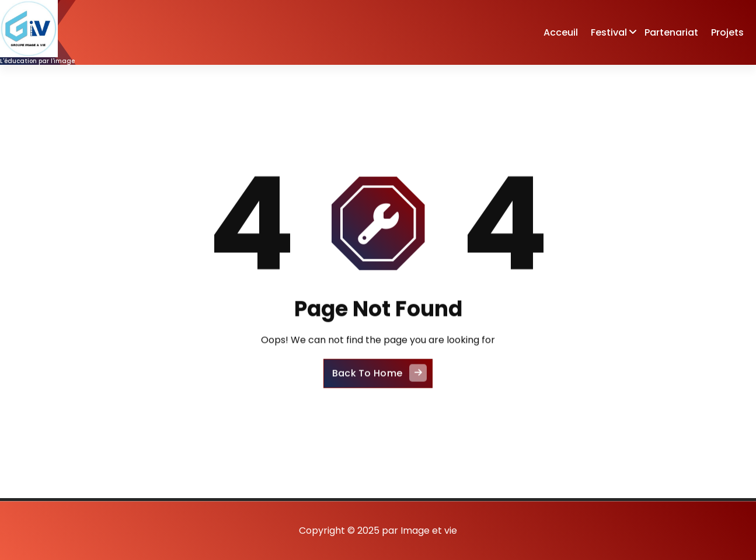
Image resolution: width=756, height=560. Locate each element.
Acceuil (561, 32)
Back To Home (380, 381)
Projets (727, 32)
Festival (609, 32)
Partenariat (671, 32)
